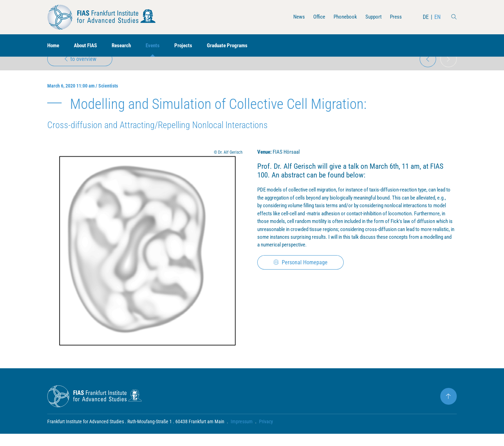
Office (315, 17)
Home (54, 46)
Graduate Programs (236, 46)
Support (372, 17)
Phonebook (342, 17)
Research (126, 46)
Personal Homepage (301, 289)
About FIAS (88, 46)
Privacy (266, 434)
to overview (80, 69)
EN (437, 17)
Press (395, 17)
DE (426, 17)
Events (159, 46)
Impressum (242, 434)
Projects (191, 46)
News (294, 17)
